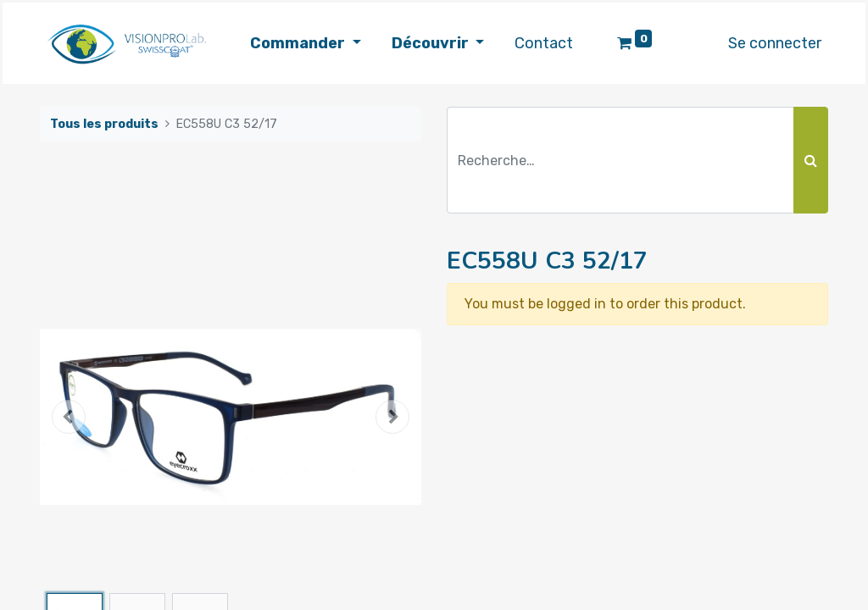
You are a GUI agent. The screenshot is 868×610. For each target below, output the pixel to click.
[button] (69, 417)
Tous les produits (104, 124)
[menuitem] (544, 44)
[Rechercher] (811, 160)
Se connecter (775, 43)
